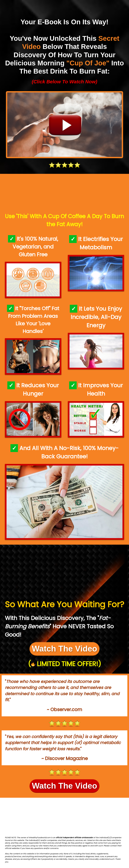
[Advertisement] (64, 194)
